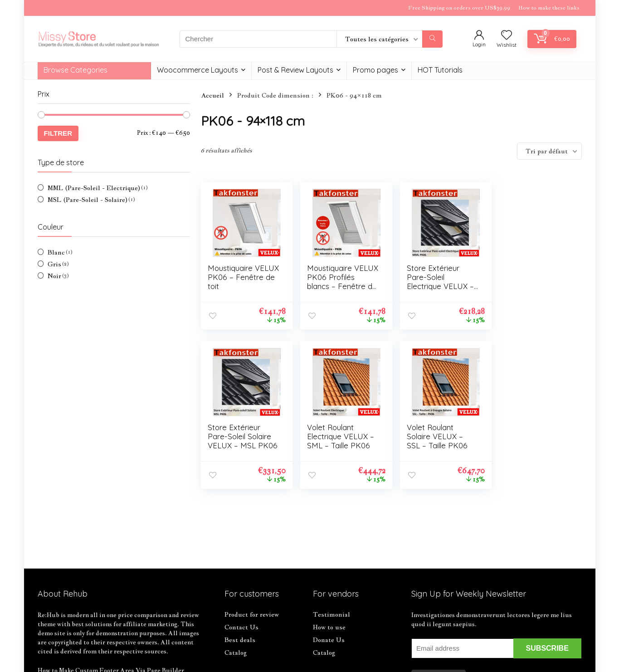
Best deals (240, 640)
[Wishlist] (507, 35)
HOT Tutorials (440, 70)
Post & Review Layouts (295, 70)
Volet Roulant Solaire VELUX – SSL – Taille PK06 (335, 436)
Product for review (252, 614)
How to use (329, 627)
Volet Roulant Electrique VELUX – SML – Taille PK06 (241, 436)
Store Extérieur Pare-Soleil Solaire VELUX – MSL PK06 (531, 282)
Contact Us (241, 627)
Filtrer (58, 133)
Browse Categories (76, 70)
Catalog (236, 652)
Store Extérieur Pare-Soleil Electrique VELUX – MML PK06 (435, 282)
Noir (54, 276)
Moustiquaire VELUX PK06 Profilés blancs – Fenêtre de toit (333, 282)
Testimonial (331, 614)
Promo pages (375, 70)
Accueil (212, 95)
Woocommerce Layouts (197, 70)
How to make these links (549, 8)
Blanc (56, 252)
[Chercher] (432, 39)
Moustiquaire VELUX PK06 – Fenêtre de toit (234, 277)
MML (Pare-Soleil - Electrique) (94, 188)
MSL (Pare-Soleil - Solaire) (88, 200)
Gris (54, 264)
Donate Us (329, 640)
